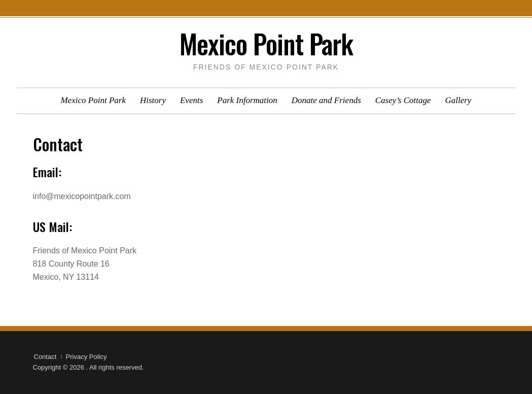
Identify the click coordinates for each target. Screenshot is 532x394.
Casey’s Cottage (403, 100)
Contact (45, 357)
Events (191, 100)
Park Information (247, 100)
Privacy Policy (86, 357)
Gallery (458, 100)
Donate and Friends (326, 100)
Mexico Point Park (266, 43)
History (153, 100)
